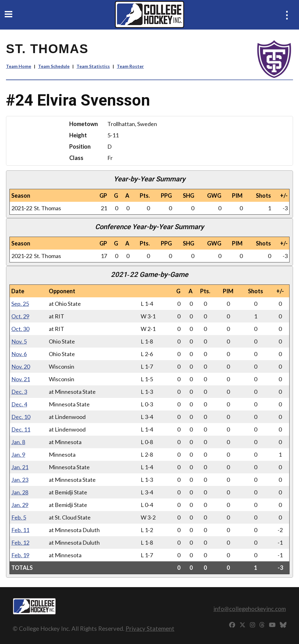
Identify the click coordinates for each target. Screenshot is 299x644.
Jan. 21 (20, 467)
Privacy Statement (150, 628)
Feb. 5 (19, 517)
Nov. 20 (21, 366)
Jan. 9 (18, 454)
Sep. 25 (20, 304)
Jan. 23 (20, 480)
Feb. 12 (20, 542)
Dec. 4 (19, 404)
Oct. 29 (20, 316)
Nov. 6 (19, 354)
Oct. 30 (20, 329)
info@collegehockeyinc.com (250, 609)
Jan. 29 (20, 505)
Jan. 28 (20, 492)
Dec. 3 (19, 392)
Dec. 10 (21, 417)
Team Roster (130, 66)
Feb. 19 (20, 555)
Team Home (19, 66)
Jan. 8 (18, 442)
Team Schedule (54, 66)
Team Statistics (93, 66)
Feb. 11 (20, 530)
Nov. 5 (19, 341)
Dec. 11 (21, 429)
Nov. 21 (21, 379)
